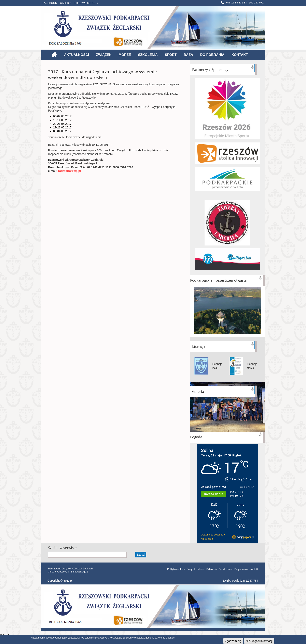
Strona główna (54, 54)
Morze (125, 55)
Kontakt (240, 55)
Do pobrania (212, 55)
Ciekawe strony (86, 3)
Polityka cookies (176, 569)
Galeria (66, 3)
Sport (171, 55)
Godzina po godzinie (212, 535)
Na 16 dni (206, 539)
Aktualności (76, 55)
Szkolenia (148, 55)
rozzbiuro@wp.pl (69, 171)
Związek (104, 55)
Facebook (50, 3)
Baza (188, 55)
